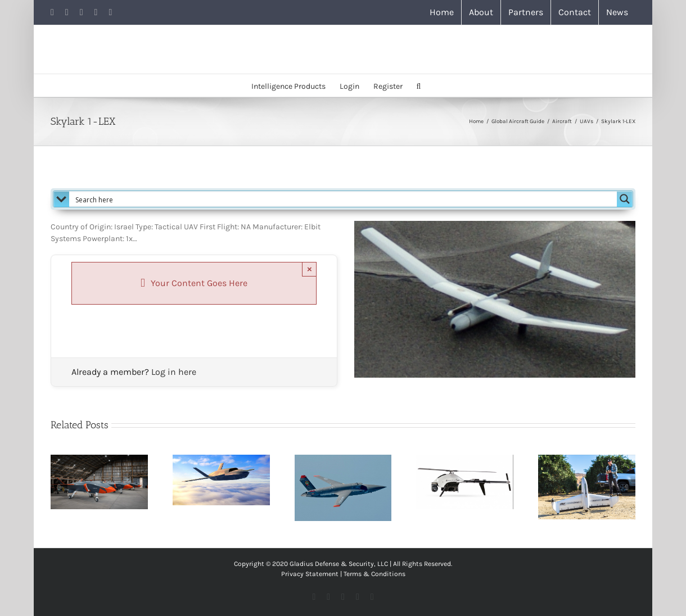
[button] (419, 85)
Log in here (174, 372)
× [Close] (310, 269)
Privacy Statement (310, 574)
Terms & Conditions (374, 574)
